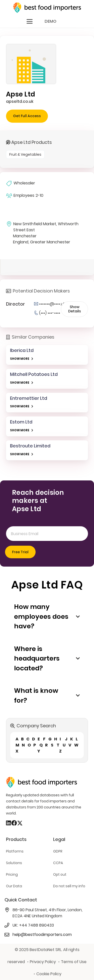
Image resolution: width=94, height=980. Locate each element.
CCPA (58, 863)
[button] (30, 21)
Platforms (15, 851)
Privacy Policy (43, 962)
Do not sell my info (69, 886)
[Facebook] (14, 823)
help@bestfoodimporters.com (42, 935)
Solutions (14, 863)
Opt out (60, 874)
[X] (20, 823)
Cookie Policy (49, 974)
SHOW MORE (20, 359)
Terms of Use (74, 962)
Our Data (14, 886)
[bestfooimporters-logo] (47, 8)
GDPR (58, 851)
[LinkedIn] (9, 823)
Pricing (12, 874)
